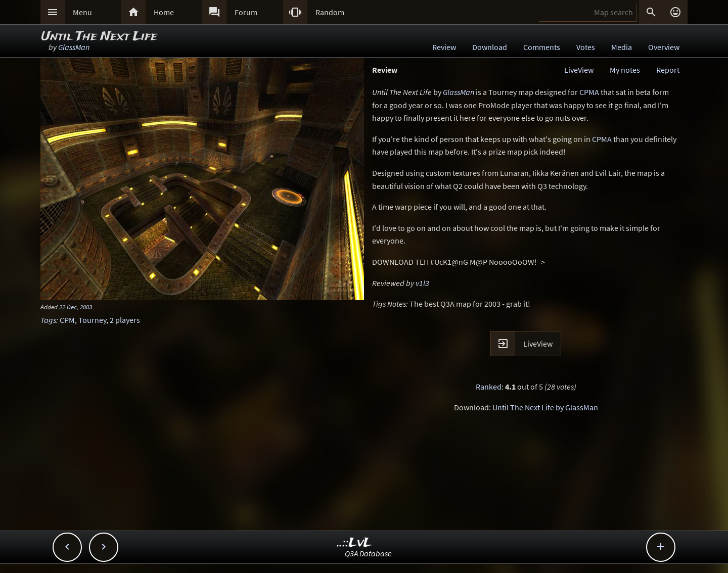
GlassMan (74, 47)
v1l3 (422, 283)
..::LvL (355, 543)
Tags (48, 320)
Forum (246, 12)
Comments (542, 47)
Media (622, 47)
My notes (625, 70)
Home (164, 12)
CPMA (589, 92)
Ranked (489, 387)
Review (444, 47)
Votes (586, 47)
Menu (82, 12)
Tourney (92, 320)
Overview (664, 47)
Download (490, 47)
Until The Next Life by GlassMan (545, 407)
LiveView (579, 70)
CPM (67, 320)
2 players (125, 320)
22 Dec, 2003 (76, 307)
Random (330, 12)
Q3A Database (368, 553)
